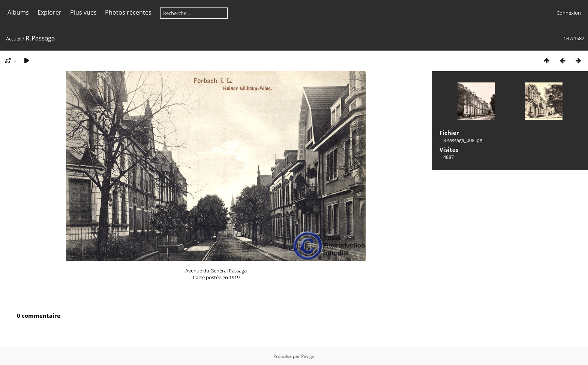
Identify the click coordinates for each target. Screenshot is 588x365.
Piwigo (308, 356)
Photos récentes (128, 12)
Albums (18, 12)
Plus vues (83, 12)
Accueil (14, 39)
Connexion (569, 13)
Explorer (49, 12)
